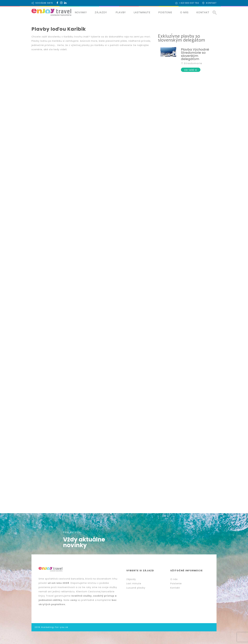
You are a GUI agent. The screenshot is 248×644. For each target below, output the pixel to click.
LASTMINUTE (142, 12)
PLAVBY (121, 12)
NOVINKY (81, 12)
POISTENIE (165, 12)
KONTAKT (211, 3)
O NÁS (184, 12)
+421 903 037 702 (189, 3)
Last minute (134, 583)
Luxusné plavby (136, 588)
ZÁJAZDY (101, 12)
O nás (174, 579)
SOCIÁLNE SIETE (44, 3)
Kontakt (175, 588)
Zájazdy (131, 579)
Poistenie (176, 583)
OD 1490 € (191, 70)
